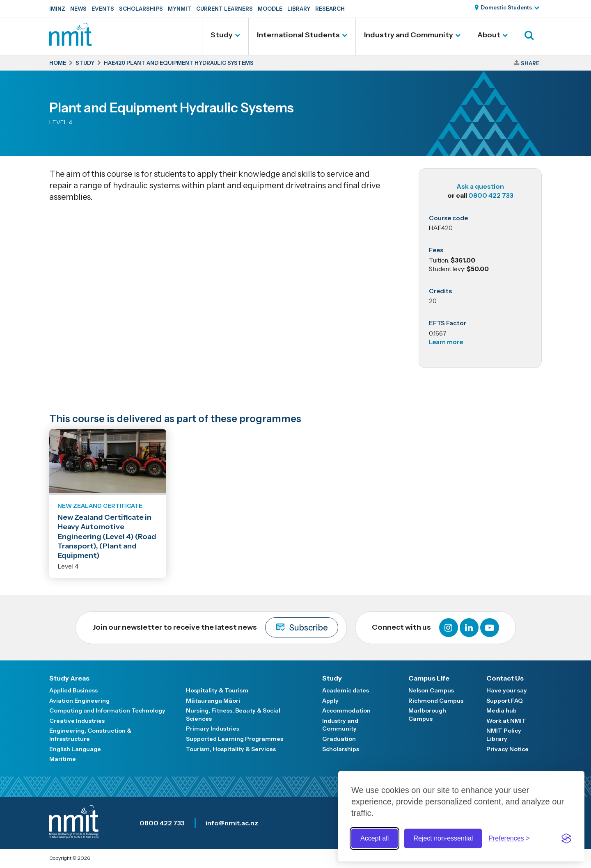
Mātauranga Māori (213, 701)
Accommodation (346, 710)
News (78, 9)
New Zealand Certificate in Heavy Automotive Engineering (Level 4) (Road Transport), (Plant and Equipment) (107, 537)
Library (299, 9)
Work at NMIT (506, 721)
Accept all (375, 838)
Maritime (63, 759)
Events (103, 9)
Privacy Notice (507, 749)
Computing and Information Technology (107, 710)
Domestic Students (506, 7)
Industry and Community (409, 35)
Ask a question (480, 186)
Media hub (502, 710)
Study (222, 35)
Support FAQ (505, 701)
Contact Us (505, 678)
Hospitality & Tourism (217, 690)
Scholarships (141, 9)
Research (330, 9)
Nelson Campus (431, 690)
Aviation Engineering (79, 701)
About (489, 35)
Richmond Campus (436, 701)
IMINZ (57, 9)
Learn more (446, 342)
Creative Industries (77, 721)
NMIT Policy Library (504, 735)
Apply (330, 701)
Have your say (507, 690)
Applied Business (73, 690)
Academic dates (346, 690)
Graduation (339, 739)
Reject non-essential (443, 838)
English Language (75, 749)
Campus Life (429, 678)
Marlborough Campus (427, 715)
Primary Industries (213, 729)
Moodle (270, 9)
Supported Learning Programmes (235, 739)
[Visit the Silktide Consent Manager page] (566, 838)
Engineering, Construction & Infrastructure (90, 735)
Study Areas (69, 678)
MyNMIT (180, 9)
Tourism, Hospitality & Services (231, 749)
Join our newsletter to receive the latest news (215, 627)
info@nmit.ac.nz (232, 823)
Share (530, 63)
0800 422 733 (491, 195)
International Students (298, 35)
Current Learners (224, 9)
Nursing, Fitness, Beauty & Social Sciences (233, 715)
